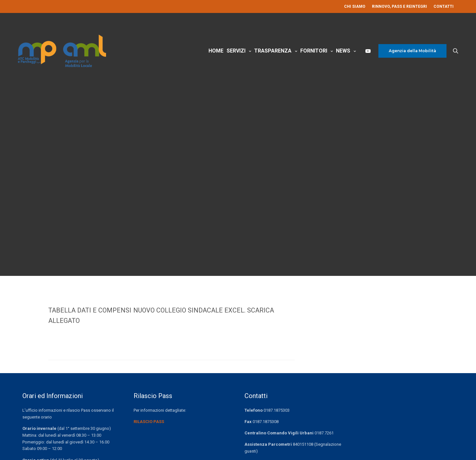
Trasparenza (273, 58)
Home (216, 58)
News (343, 58)
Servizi (236, 58)
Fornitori (314, 58)
